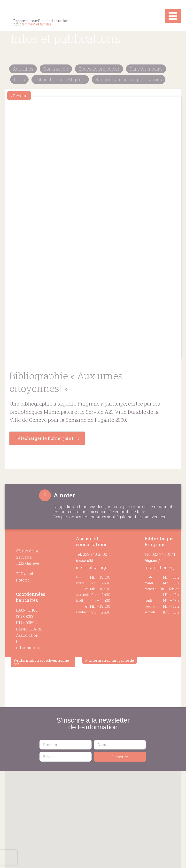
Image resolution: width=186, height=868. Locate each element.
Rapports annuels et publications (129, 80)
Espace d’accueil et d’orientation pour (41, 22)
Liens (19, 80)
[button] (93, 817)
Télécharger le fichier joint (44, 438)
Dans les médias (146, 69)
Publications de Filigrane (60, 80)
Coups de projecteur (99, 69)
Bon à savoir (56, 69)
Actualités (23, 69)
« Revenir (19, 96)
